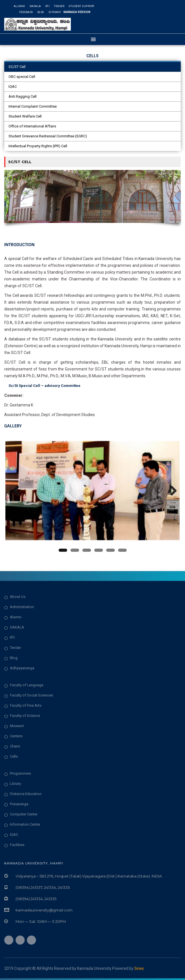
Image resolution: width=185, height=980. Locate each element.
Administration (22, 609)
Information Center (25, 826)
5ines (139, 970)
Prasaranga (19, 806)
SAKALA (17, 629)
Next (171, 491)
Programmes (20, 775)
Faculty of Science (25, 717)
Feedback (26, 12)
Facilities (17, 846)
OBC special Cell (22, 77)
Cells (14, 758)
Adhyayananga (22, 670)
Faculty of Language (27, 687)
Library (15, 785)
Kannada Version (77, 12)
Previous (14, 491)
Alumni (19, 6)
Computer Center (24, 816)
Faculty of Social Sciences (31, 697)
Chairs (15, 748)
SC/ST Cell (17, 67)
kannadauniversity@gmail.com (44, 912)
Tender (59, 6)
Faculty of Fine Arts (26, 707)
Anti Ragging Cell (23, 96)
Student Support (82, 6)
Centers (16, 738)
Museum (17, 727)
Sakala (35, 6)
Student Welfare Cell (25, 116)
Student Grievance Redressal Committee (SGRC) (48, 136)
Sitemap (55, 12)
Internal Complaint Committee (33, 106)
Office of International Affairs (32, 126)
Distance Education (26, 795)
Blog (41, 12)
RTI (48, 6)
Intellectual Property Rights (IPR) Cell (38, 146)
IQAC (13, 87)
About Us (18, 598)
